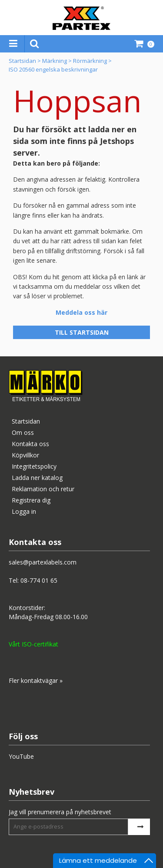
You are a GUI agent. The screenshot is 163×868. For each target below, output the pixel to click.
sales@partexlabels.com (43, 562)
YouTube (21, 756)
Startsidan (22, 61)
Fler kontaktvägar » (36, 680)
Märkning (55, 61)
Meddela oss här (81, 312)
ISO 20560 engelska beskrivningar (53, 69)
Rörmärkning (90, 61)
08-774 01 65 (39, 580)
